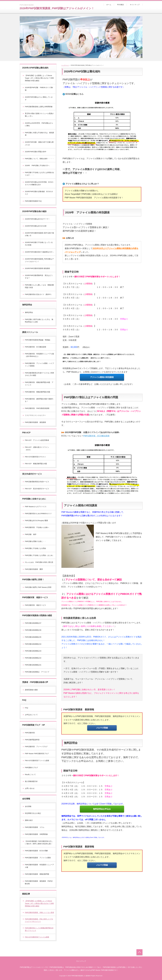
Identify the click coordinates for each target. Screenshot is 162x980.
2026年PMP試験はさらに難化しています (39, 98)
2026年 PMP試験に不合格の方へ (37, 165)
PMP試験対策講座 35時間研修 (36, 834)
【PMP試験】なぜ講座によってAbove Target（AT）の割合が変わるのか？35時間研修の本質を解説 (39, 78)
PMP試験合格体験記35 (33, 637)
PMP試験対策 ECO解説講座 (96, 436)
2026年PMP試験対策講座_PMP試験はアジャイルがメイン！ (57, 8)
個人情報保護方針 (31, 781)
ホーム (109, 5)
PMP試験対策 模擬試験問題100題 (38, 392)
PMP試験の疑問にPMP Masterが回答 (38, 587)
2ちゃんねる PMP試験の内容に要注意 (39, 562)
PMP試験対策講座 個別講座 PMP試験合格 (39, 882)
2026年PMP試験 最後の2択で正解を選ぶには (39, 143)
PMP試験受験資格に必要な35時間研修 (39, 107)
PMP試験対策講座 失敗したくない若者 (39, 912)
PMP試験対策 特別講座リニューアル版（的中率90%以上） (39, 355)
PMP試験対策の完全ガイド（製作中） (39, 294)
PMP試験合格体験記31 (33, 665)
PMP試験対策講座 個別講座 (35, 422)
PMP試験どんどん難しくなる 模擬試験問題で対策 (39, 286)
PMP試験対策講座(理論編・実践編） (38, 340)
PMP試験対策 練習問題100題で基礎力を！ (39, 400)
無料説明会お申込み (102, 809)
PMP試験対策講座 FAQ (33, 201)
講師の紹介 (29, 820)
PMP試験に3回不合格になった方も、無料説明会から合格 (39, 321)
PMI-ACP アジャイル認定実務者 (37, 440)
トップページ (65, 65)
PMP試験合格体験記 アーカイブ (37, 672)
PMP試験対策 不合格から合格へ (37, 527)
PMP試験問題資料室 (32, 740)
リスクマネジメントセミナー (35, 415)
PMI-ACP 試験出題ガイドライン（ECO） (37, 448)
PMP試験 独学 (31, 534)
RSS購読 (121, 5)
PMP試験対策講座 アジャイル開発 (38, 858)
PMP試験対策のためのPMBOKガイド (38, 514)
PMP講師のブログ (31, 768)
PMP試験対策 (30, 733)
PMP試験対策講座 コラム (35, 827)
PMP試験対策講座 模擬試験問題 (37, 874)
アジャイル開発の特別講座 (102, 377)
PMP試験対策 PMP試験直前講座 (37, 408)
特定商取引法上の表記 (33, 813)
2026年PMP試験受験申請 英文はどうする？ (39, 277)
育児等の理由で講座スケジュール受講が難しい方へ (39, 115)
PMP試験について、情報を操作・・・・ (39, 159)
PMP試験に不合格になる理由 (35, 548)
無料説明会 (29, 312)
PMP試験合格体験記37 (33, 623)
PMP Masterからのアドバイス (36, 507)
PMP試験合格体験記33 (33, 651)
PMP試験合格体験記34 (33, 644)
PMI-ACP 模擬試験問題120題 (36, 464)
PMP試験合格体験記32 (33, 658)
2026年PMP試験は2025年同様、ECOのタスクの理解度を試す (39, 183)
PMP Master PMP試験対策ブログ (37, 754)
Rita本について (30, 775)
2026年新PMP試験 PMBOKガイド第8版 (39, 89)
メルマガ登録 (102, 728)
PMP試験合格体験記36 (33, 630)
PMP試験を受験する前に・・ (35, 541)
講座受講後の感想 (31, 690)
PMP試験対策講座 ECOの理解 (36, 851)
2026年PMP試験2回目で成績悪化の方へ (39, 252)
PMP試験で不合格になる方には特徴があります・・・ (39, 174)
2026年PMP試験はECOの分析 (36, 226)
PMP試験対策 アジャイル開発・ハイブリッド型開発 (39, 365)
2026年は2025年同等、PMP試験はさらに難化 (39, 124)
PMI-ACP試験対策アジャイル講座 (37, 761)
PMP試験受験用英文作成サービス (37, 482)
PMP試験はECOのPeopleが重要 (36, 521)
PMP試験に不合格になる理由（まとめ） (39, 555)
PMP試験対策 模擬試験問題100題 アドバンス (39, 384)
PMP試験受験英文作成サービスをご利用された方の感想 (39, 374)
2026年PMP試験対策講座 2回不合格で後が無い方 (39, 234)
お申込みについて (31, 715)
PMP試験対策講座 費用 (34, 569)
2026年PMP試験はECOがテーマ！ (37, 219)
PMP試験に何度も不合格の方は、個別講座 (39, 134)
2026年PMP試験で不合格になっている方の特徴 (39, 244)
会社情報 (28, 806)
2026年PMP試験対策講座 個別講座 (37, 268)
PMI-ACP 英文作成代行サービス (37, 489)
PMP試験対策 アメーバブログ (36, 747)
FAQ (27, 708)
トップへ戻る (139, 952)
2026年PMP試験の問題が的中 (36, 152)
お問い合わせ (30, 788)
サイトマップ (135, 5)
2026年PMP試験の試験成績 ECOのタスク (39, 193)
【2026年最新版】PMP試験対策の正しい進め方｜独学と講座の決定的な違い (39, 843)
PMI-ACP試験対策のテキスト (35, 457)
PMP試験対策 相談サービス (35, 605)
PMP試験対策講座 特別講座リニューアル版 (39, 866)
